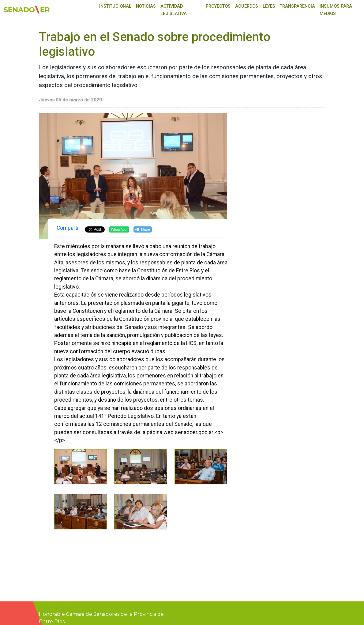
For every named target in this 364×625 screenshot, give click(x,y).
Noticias (146, 6)
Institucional (115, 6)
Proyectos (218, 6)
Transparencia (297, 6)
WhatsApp (119, 229)
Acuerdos (247, 6)
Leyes (269, 6)
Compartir (68, 228)
